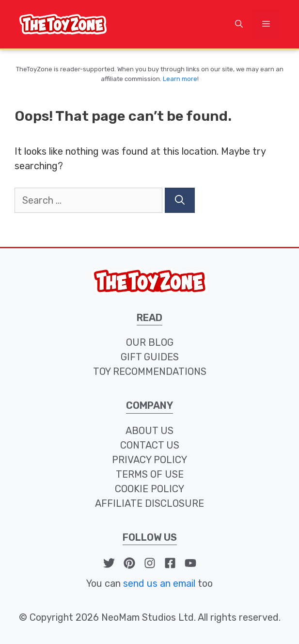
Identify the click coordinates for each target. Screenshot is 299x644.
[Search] (180, 200)
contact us (150, 445)
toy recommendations (150, 371)
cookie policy (149, 489)
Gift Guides (150, 357)
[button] (239, 24)
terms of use (150, 474)
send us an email (159, 583)
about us (149, 431)
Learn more (180, 79)
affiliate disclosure (149, 503)
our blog (150, 342)
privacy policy (149, 460)
